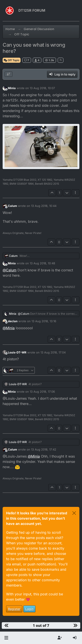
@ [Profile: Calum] (10, 270)
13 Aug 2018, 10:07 (42, 88)
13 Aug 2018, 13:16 (44, 321)
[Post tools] (76, 193)
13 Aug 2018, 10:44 (44, 206)
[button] (6, 638)
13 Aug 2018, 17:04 (53, 352)
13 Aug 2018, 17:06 (42, 392)
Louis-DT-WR (17, 352)
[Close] (74, 513)
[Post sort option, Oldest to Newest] (9, 74)
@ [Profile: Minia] (9, 328)
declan (13, 321)
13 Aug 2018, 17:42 (44, 449)
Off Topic (12, 60)
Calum (12, 206)
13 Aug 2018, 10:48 (42, 263)
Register (14, 609)
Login (29, 609)
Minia (12, 88)
